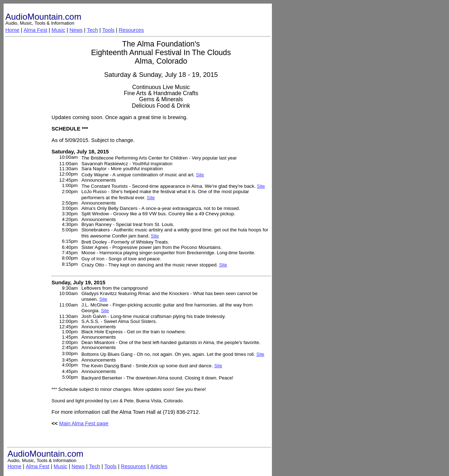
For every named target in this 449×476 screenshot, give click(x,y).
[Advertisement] (27, 148)
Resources (131, 30)
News (76, 30)
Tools (108, 30)
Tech (92, 30)
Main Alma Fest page (84, 423)
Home (12, 30)
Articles (159, 466)
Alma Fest (35, 30)
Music (58, 30)
